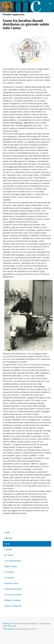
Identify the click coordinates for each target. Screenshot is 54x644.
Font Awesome (8, 629)
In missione (9, 578)
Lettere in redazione (13, 606)
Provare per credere (13, 595)
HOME (7, 533)
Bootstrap (6, 624)
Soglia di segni (10, 566)
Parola (7, 544)
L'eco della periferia (13, 561)
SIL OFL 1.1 (33, 629)
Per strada (9, 555)
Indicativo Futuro (11, 583)
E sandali (8, 549)
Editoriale (8, 538)
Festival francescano (13, 589)
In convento (9, 572)
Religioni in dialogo (12, 600)
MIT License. (12, 626)
